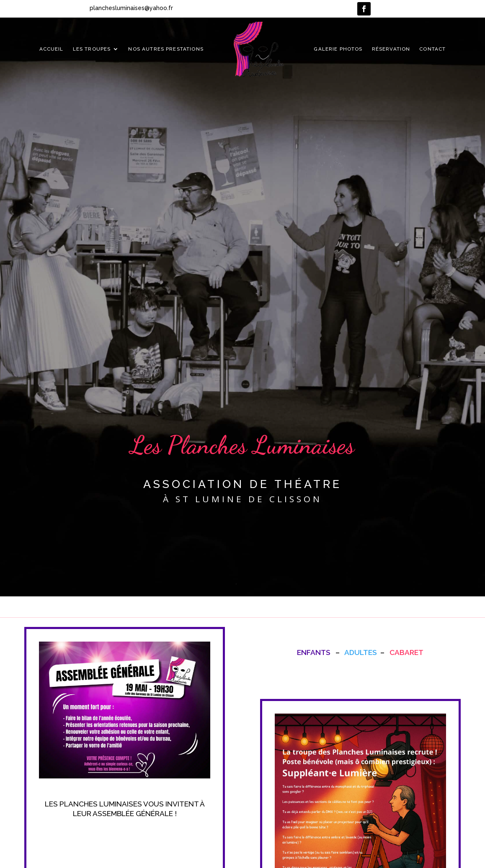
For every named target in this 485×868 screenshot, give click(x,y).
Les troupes (92, 49)
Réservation (391, 49)
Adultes (361, 652)
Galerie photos (338, 49)
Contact (432, 49)
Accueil (52, 49)
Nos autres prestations (166, 49)
